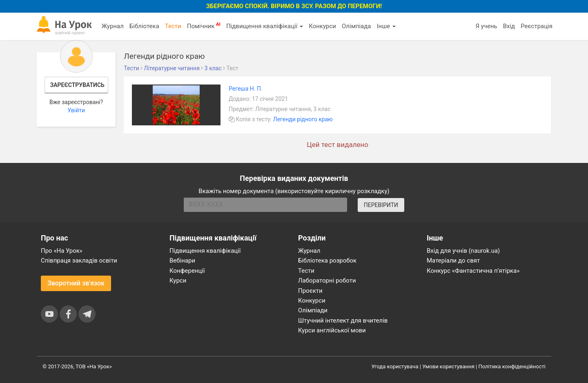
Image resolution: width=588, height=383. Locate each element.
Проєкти (310, 291)
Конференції (187, 271)
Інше (386, 26)
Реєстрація (537, 26)
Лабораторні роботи (327, 281)
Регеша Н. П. (246, 89)
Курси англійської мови (332, 330)
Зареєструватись (77, 85)
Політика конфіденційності (512, 366)
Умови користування (448, 366)
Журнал (112, 26)
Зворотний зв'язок (76, 283)
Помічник (204, 26)
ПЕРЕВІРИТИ (381, 205)
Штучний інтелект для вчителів (343, 321)
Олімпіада (356, 26)
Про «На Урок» (62, 251)
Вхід (509, 26)
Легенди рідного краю (303, 119)
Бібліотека (144, 26)
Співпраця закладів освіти (79, 261)
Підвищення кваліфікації (265, 26)
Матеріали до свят (453, 261)
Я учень (486, 26)
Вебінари (182, 261)
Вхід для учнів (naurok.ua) (463, 251)
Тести (173, 26)
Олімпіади (313, 310)
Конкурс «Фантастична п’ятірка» (473, 271)
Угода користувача (395, 366)
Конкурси (322, 26)
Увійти (76, 110)
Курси (178, 281)
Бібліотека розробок (327, 261)
